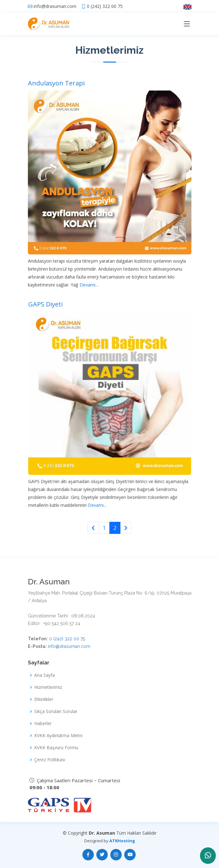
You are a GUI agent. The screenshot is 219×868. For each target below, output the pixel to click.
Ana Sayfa (45, 675)
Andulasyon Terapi (56, 83)
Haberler (43, 723)
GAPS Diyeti (48, 313)
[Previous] (93, 528)
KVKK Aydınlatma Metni (58, 736)
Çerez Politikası (50, 760)
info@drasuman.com (55, 6)
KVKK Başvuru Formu (56, 748)
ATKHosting (122, 841)
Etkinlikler (44, 699)
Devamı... (88, 285)
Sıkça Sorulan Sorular (56, 711)
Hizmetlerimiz (48, 687)
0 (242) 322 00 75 (105, 6)
